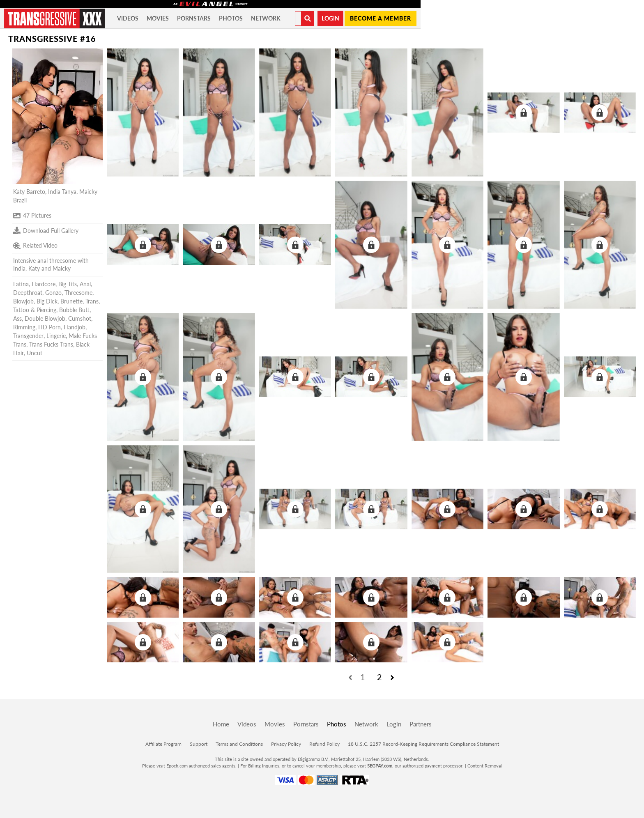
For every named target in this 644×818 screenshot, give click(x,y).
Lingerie (56, 336)
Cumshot (80, 318)
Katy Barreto (29, 192)
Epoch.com (177, 766)
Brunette (71, 301)
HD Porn (49, 327)
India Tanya (62, 192)
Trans (92, 301)
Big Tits (68, 284)
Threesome (78, 293)
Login (330, 18)
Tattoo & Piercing (35, 310)
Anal (85, 284)
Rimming (24, 327)
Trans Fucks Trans (51, 344)
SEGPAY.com (380, 766)
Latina (21, 284)
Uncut (34, 353)
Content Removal (485, 766)
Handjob (75, 327)
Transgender (28, 336)
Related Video (35, 246)
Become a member (381, 18)
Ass (17, 318)
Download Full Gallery (46, 230)
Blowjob (23, 301)
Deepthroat (28, 293)
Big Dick (47, 301)
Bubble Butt (74, 310)
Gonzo (53, 293)
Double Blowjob (45, 318)
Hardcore (44, 284)
